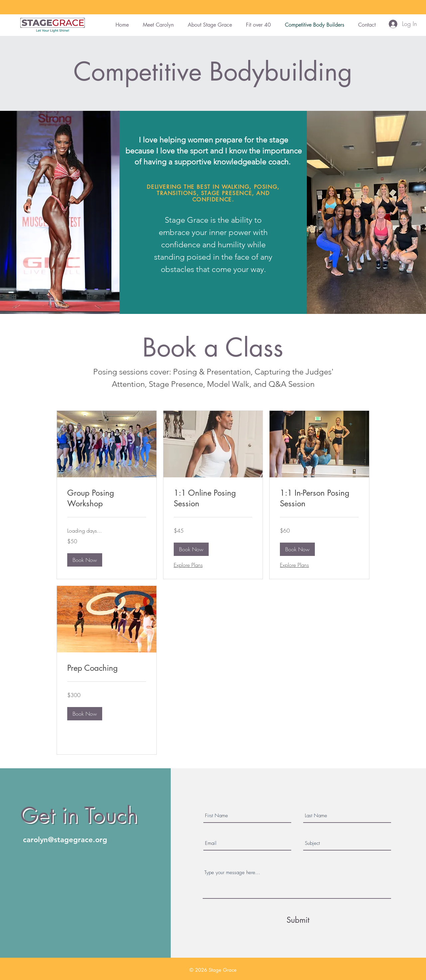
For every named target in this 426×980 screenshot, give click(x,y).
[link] (107, 498)
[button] (85, 560)
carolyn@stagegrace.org (65, 840)
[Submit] (298, 920)
